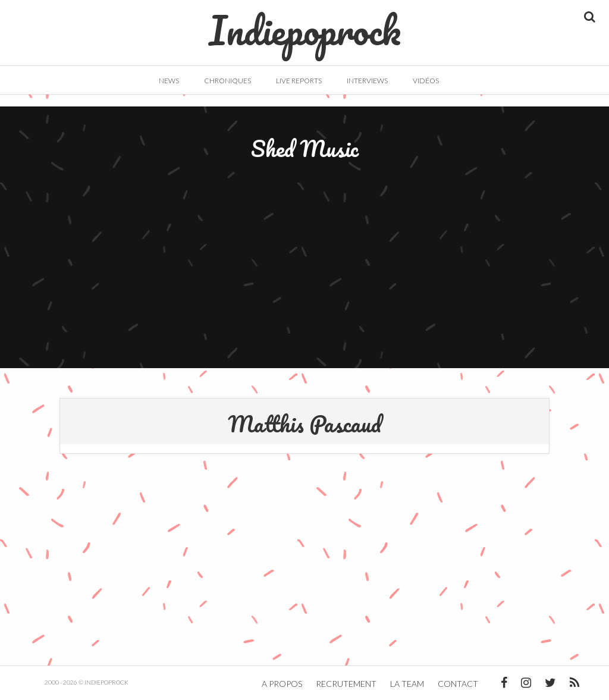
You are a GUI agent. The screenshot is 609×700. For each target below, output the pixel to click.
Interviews (367, 81)
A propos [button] (282, 684)
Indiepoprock (305, 24)
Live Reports (299, 81)
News (169, 81)
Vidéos (426, 81)
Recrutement (346, 684)
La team (407, 684)
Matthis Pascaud (304, 423)
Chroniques (227, 81)
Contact (458, 684)
